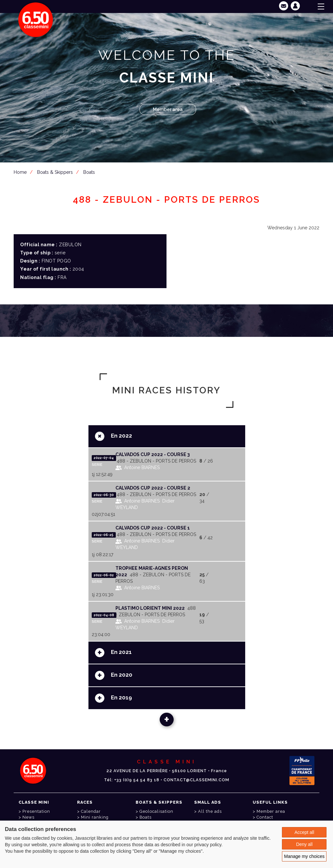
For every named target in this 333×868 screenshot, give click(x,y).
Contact (265, 817)
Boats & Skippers (55, 172)
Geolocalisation (156, 811)
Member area (168, 109)
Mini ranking (95, 817)
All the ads (210, 811)
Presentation (36, 811)
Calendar (91, 811)
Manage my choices (304, 856)
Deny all (304, 844)
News (28, 817)
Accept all (304, 832)
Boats (89, 172)
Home (20, 172)
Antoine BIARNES (142, 467)
